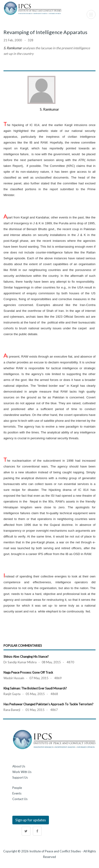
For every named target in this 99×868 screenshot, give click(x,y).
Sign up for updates (31, 820)
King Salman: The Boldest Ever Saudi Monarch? (35, 688)
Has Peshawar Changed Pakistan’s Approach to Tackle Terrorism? (48, 704)
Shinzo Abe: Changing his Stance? (26, 657)
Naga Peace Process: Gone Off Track (28, 672)
